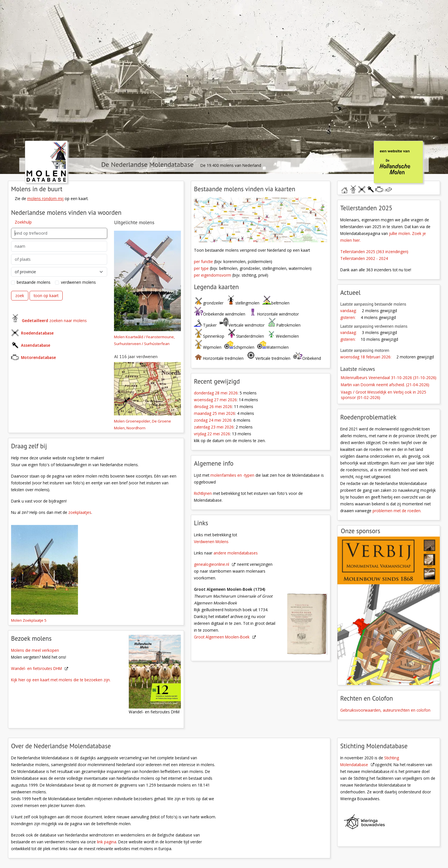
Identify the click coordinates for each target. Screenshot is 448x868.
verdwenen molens (78, 282)
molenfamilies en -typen (232, 475)
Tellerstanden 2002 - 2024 (364, 258)
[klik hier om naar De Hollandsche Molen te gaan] (398, 162)
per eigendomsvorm (213, 275)
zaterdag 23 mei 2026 (214, 427)
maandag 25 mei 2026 (215, 413)
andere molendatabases (236, 553)
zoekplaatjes (80, 512)
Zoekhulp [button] (23, 222)
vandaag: (348, 311)
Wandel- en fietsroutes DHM (36, 668)
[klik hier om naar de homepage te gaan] (46, 162)
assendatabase (371, 189)
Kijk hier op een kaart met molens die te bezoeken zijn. (61, 680)
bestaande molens (34, 282)
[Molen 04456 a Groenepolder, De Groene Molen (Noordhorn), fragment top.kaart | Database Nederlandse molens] (147, 389)
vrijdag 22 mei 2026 (212, 434)
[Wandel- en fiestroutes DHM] (158, 671)
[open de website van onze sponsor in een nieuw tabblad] (389, 611)
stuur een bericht (388, 190)
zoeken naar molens (54, 320)
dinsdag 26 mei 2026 (213, 406)
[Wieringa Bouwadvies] (392, 823)
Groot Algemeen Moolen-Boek (222, 637)
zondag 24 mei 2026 (213, 420)
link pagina (107, 842)
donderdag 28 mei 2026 (216, 393)
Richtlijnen (203, 493)
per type (201, 268)
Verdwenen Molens (211, 542)
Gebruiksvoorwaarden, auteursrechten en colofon (385, 710)
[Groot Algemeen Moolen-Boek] (310, 587)
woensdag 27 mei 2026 (215, 400)
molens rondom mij (45, 198)
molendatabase (353, 189)
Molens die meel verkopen (35, 650)
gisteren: (348, 317)
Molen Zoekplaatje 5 (29, 620)
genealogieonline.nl (212, 564)
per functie (203, 261)
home (344, 189)
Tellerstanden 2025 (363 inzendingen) (374, 252)
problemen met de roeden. (397, 511)
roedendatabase (362, 189)
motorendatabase (379, 189)
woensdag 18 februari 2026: (366, 357)
